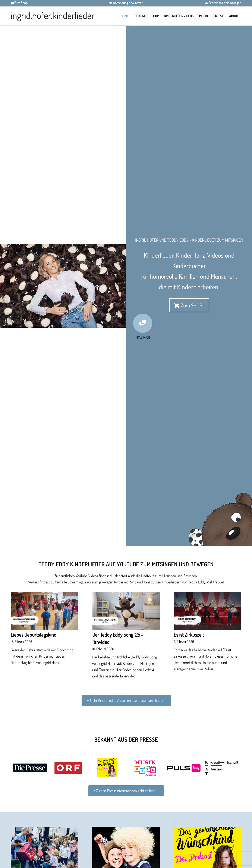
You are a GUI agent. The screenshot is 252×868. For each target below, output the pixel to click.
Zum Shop (21, 3)
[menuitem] (125, 16)
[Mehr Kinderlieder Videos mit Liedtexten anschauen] (126, 701)
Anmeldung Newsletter (127, 3)
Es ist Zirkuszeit (189, 635)
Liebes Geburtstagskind (34, 635)
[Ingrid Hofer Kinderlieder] (53, 16)
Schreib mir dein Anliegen (224, 3)
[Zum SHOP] (189, 305)
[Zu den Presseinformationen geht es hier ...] (126, 791)
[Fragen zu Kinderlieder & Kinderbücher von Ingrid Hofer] (143, 323)
